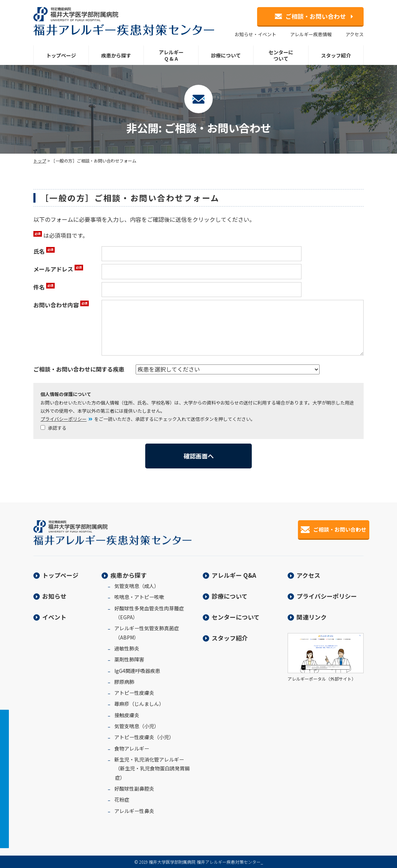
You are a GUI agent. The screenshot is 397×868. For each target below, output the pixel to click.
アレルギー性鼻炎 (134, 811)
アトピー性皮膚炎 (134, 693)
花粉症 (122, 800)
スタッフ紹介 (336, 55)
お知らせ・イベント (255, 34)
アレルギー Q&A (234, 575)
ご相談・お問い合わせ (310, 16)
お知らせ (54, 596)
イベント (54, 617)
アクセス (355, 34)
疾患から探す (116, 55)
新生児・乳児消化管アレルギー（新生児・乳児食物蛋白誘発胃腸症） (152, 768)
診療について (226, 55)
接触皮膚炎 (127, 715)
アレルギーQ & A (171, 55)
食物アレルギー (132, 748)
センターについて (281, 55)
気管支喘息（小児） (137, 726)
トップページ (61, 55)
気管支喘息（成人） (137, 586)
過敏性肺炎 (127, 648)
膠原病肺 (124, 682)
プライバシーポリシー (64, 419)
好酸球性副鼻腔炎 (134, 789)
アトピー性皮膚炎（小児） (144, 737)
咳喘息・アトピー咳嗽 (139, 597)
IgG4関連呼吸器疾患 (137, 671)
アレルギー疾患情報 (311, 34)
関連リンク (312, 617)
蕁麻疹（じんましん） (139, 704)
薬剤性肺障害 (129, 659)
